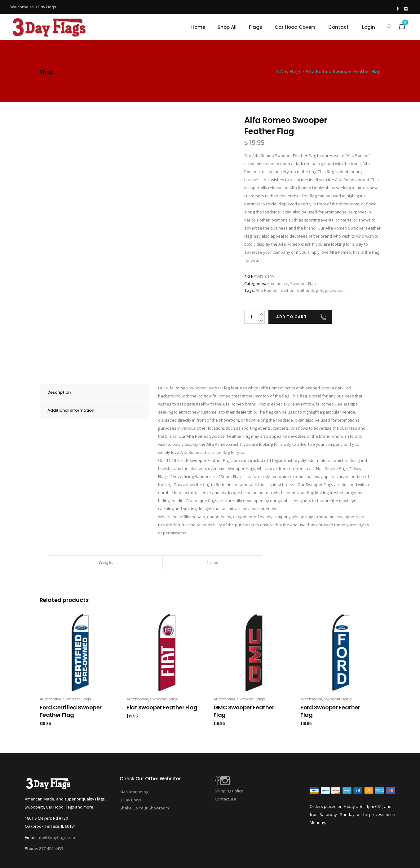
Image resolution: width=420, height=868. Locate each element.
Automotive (278, 283)
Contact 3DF (226, 799)
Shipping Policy (229, 791)
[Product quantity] (251, 317)
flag (323, 290)
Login (369, 27)
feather (286, 290)
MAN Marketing (134, 792)
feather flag (307, 290)
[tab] (94, 392)
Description (59, 392)
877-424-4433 (51, 848)
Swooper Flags (304, 283)
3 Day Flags (289, 71)
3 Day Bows (130, 800)
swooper (337, 290)
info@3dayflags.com (56, 837)
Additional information (71, 410)
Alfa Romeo (267, 290)
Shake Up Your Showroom (144, 808)
